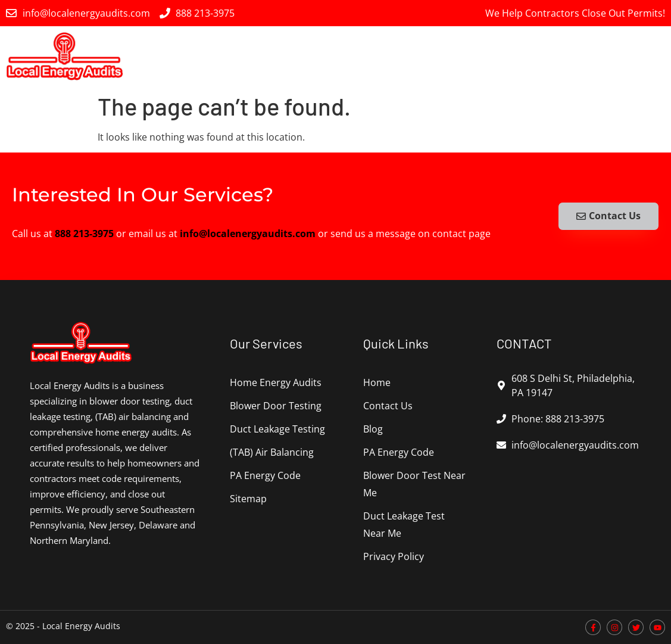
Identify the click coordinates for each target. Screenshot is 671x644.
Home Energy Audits (207, 56)
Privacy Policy (394, 556)
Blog (373, 429)
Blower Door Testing (311, 56)
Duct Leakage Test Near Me (404, 525)
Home (377, 382)
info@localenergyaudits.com (248, 234)
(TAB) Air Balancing (528, 56)
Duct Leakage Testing (417, 56)
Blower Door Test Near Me (414, 484)
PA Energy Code (626, 56)
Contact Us (388, 406)
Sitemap (248, 499)
